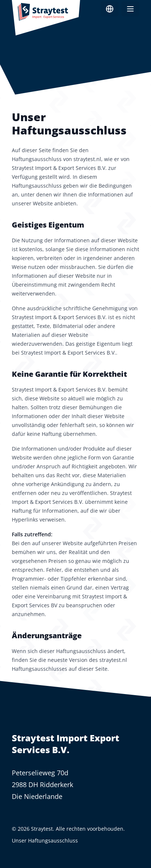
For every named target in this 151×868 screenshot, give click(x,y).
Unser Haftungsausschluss (45, 840)
